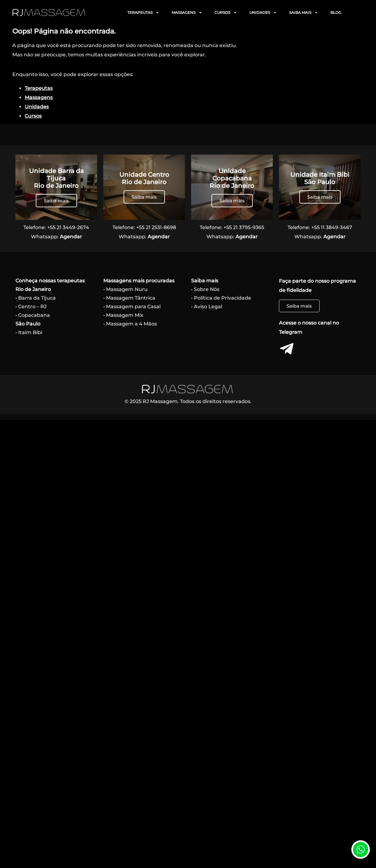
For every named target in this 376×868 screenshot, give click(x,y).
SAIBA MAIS (304, 13)
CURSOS (226, 13)
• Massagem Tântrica (129, 298)
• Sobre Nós (205, 289)
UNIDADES (263, 13)
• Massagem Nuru (125, 289)
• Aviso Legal (207, 307)
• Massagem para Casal (132, 307)
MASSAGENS (187, 13)
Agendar (71, 237)
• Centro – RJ (31, 307)
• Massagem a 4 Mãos (130, 324)
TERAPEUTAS (143, 13)
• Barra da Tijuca (36, 298)
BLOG (336, 12)
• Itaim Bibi (29, 332)
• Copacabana (33, 315)
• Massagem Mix (123, 315)
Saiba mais (56, 201)
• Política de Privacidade (221, 298)
